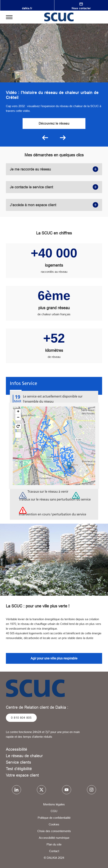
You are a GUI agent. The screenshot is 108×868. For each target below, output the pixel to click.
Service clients (18, 762)
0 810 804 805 (21, 718)
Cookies (54, 824)
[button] (69, 465)
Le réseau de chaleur (24, 756)
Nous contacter (81, 8)
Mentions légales (54, 804)
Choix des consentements (54, 831)
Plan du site (54, 844)
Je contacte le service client (54, 187)
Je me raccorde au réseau (54, 169)
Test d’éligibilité (19, 769)
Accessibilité (16, 749)
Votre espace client (22, 775)
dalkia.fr (27, 8)
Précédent (45, 138)
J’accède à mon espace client (54, 205)
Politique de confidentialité (54, 818)
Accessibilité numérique (54, 838)
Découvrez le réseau (54, 123)
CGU (54, 811)
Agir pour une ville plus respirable (54, 658)
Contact (54, 851)
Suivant (63, 138)
